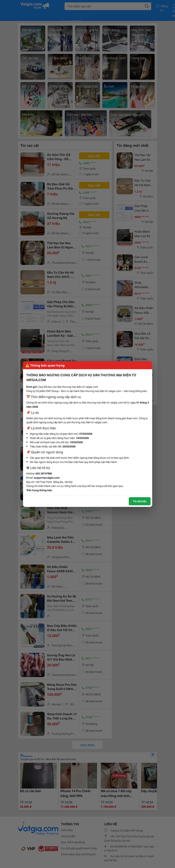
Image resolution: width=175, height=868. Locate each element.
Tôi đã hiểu (140, 501)
